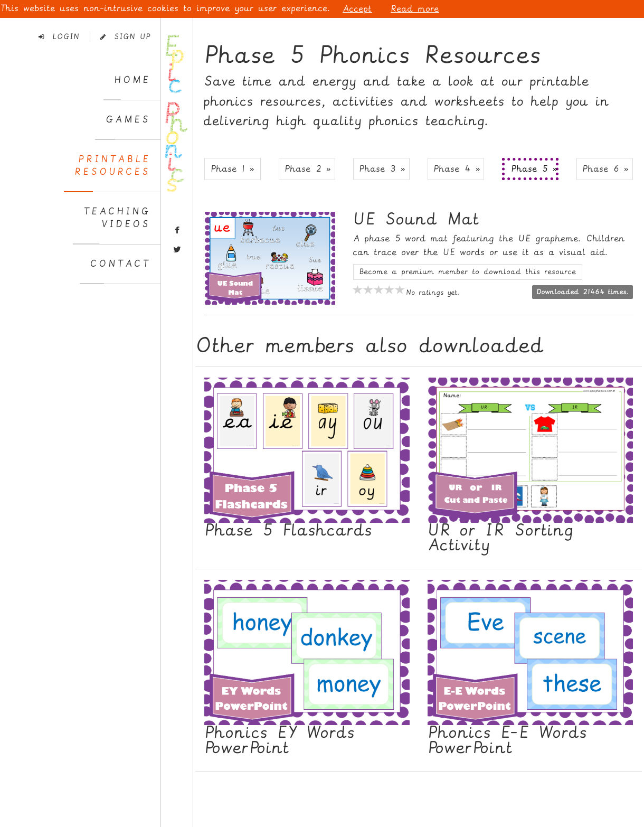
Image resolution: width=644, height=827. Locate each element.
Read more (415, 9)
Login (59, 37)
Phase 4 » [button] (457, 169)
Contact (120, 264)
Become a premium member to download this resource (468, 272)
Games (128, 120)
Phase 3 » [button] (382, 169)
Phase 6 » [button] (605, 169)
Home (132, 80)
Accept (357, 9)
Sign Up (125, 37)
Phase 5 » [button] (534, 169)
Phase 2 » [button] (308, 169)
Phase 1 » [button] (233, 169)
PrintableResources (112, 166)
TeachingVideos (117, 218)
